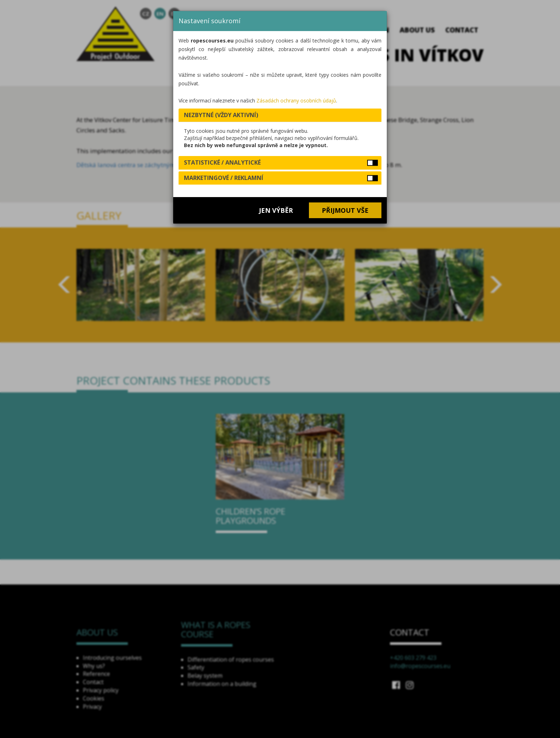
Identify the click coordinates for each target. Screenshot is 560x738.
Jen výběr (276, 210)
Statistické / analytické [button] (222, 162)
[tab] (280, 115)
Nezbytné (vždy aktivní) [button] (221, 115)
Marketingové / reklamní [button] (224, 178)
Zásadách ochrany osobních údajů (296, 101)
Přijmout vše (345, 210)
